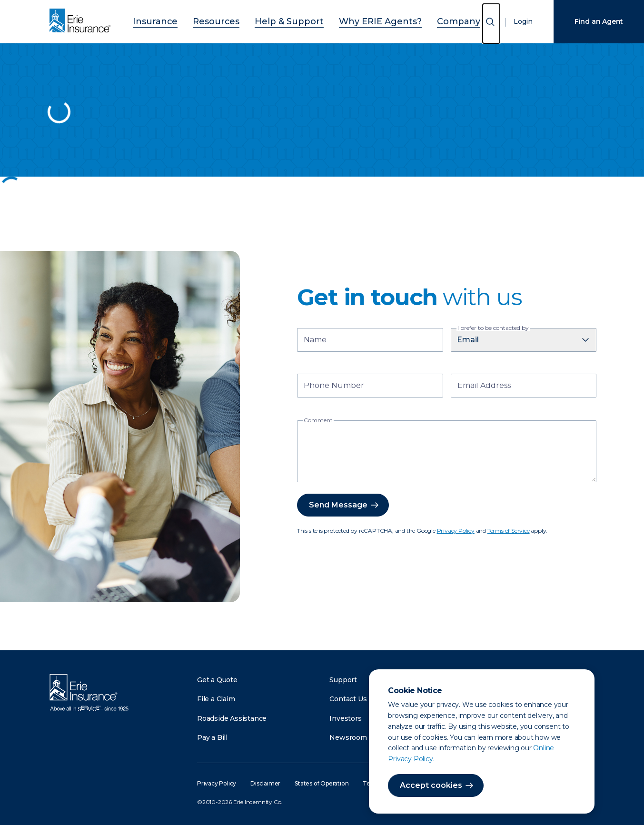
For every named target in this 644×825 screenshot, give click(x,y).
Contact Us (348, 699)
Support (343, 680)
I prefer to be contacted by (493, 328)
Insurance (182, 20)
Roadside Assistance (232, 718)
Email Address (484, 386)
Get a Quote (217, 680)
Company (432, 20)
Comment (318, 420)
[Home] (82, 21)
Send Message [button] (338, 505)
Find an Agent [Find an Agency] (599, 21)
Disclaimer (265, 783)
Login (523, 21)
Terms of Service (509, 531)
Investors (345, 718)
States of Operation (322, 783)
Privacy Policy (456, 531)
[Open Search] (491, 24)
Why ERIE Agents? (367, 20)
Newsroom (348, 737)
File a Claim (216, 699)
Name (315, 341)
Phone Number (334, 386)
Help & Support (293, 20)
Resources (233, 20)
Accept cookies (431, 785)
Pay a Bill (212, 737)
